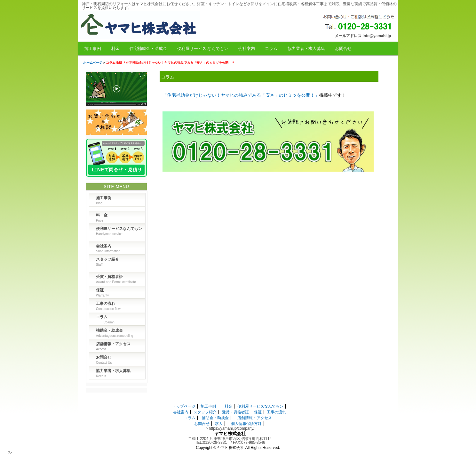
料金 (115, 49)
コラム (271, 49)
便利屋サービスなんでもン (260, 406)
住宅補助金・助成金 (148, 49)
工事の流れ (276, 412)
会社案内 (247, 49)
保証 (258, 412)
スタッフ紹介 (205, 412)
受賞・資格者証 (235, 412)
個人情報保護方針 (246, 424)
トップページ (184, 406)
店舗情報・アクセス (255, 418)
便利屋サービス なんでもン (203, 49)
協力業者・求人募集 (306, 49)
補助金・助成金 (215, 418)
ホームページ (93, 63)
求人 (219, 424)
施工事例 (93, 49)
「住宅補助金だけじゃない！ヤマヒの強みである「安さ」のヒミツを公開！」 (241, 95)
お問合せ (343, 49)
